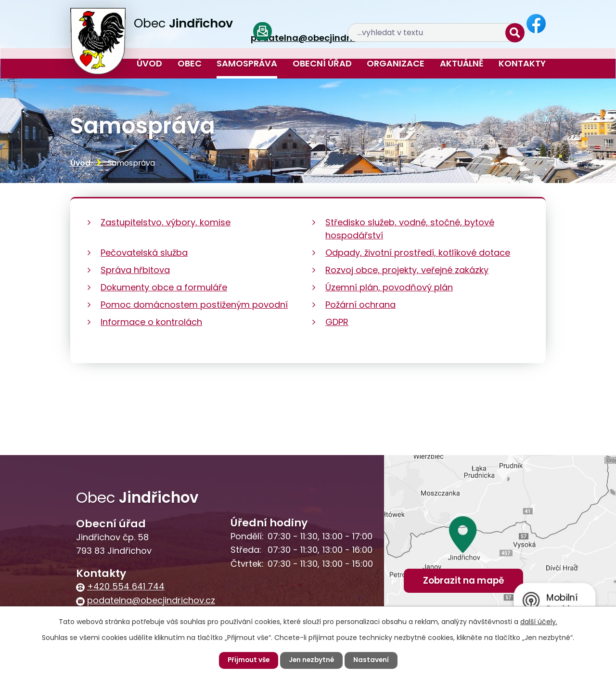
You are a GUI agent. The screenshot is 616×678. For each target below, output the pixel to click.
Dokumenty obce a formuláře (164, 287)
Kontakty (522, 63)
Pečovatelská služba (144, 253)
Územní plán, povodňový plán (389, 287)
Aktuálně (462, 63)
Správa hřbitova (135, 270)
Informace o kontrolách (151, 322)
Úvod (149, 63)
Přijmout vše (247, 660)
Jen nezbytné (312, 660)
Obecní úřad (322, 63)
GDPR (337, 322)
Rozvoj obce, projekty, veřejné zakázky (407, 270)
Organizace (396, 63)
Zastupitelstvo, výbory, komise (166, 222)
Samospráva (247, 63)
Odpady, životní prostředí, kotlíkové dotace (418, 253)
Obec (190, 63)
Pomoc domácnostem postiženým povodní (194, 305)
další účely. (539, 622)
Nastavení (373, 660)
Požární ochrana (360, 305)
